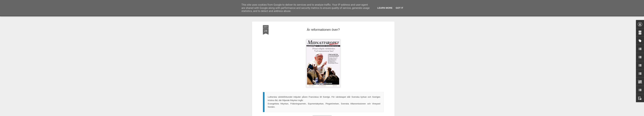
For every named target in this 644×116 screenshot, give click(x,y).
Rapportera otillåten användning (341, 114)
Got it (400, 8)
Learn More (385, 8)
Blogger (324, 114)
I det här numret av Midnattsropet (279, 100)
